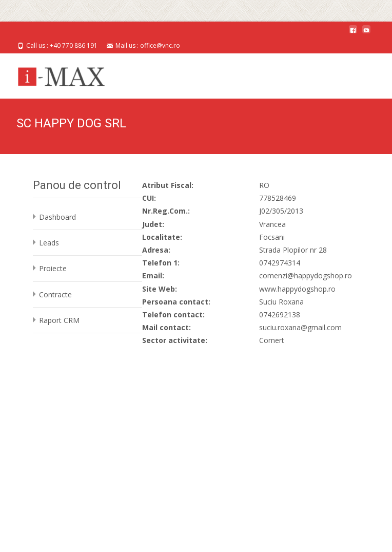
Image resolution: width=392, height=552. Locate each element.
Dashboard (57, 217)
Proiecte (53, 268)
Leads (49, 243)
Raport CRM (59, 320)
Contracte (55, 294)
